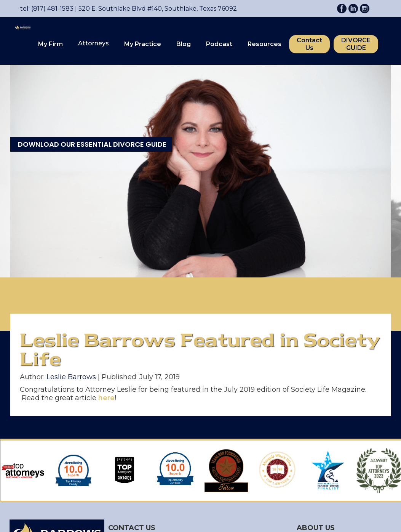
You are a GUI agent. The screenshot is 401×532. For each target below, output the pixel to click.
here (106, 398)
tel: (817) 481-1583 (47, 9)
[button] (50, 44)
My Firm (50, 44)
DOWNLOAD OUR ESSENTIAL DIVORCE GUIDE (92, 144)
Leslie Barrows (71, 377)
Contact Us (309, 44)
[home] (19, 40)
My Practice (143, 44)
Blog (184, 44)
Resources (264, 44)
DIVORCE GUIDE (356, 44)
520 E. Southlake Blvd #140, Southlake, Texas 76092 (155, 9)
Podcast (219, 44)
